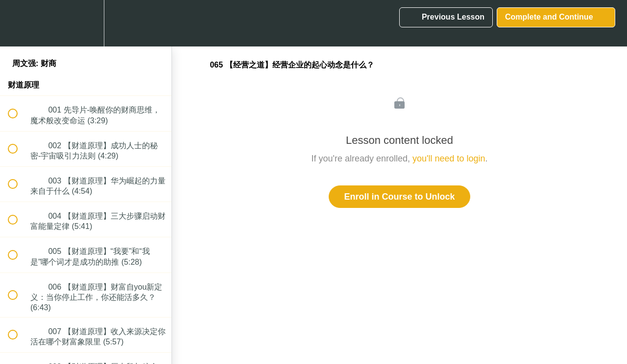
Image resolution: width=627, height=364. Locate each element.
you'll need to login (449, 159)
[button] (18, 23)
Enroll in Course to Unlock (399, 197)
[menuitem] (86, 23)
